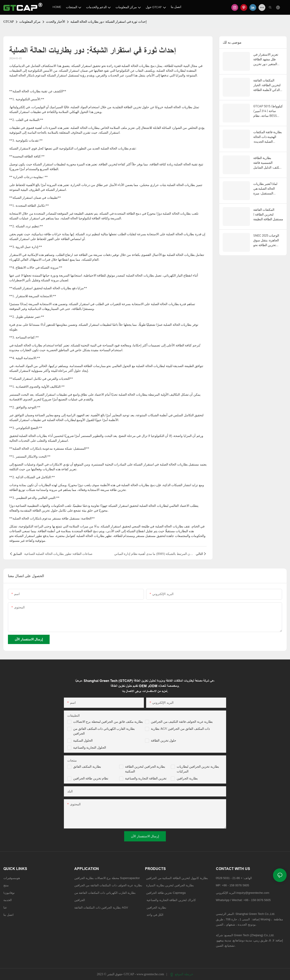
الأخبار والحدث (56, 22)
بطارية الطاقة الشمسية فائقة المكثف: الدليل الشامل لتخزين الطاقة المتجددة (268, 163)
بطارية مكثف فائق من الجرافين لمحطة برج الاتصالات (108, 722)
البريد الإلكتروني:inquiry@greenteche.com (243, 893)
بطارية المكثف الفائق (87, 767)
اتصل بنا (8, 915)
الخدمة (8, 900)
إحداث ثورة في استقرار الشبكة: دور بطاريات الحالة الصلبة (109, 22)
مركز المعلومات (30, 22)
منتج (6, 885)
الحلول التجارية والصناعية (90, 748)
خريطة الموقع (182, 974)
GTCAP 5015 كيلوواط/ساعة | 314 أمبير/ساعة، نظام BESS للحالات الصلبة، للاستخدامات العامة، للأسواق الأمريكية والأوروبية (268, 111)
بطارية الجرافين (187, 778)
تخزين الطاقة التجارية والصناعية (146, 778)
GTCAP (9, 22)
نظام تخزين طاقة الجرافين (91, 778)
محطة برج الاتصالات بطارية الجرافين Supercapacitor (108, 878)
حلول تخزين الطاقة (164, 741)
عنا (5, 908)
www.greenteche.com (151, 974)
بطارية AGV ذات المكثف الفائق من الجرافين (180, 729)
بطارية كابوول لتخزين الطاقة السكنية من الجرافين (177, 878)
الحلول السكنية (83, 741)
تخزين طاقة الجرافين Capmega (166, 893)
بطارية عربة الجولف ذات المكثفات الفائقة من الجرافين (108, 885)
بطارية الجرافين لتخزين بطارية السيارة (170, 885)
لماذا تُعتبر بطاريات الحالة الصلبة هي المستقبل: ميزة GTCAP (265, 189)
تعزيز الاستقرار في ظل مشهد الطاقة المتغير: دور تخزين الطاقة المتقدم (266, 59)
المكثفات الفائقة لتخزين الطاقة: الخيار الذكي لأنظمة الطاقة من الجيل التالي (267, 85)
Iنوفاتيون (9, 893)
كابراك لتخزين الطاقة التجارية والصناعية (170, 900)
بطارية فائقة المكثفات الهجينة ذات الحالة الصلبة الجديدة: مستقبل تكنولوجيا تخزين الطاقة (268, 137)
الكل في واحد (155, 915)
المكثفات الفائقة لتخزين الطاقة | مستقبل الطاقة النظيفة (268, 214)
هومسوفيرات (12, 878)
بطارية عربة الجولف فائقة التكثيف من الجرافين (182, 722)
